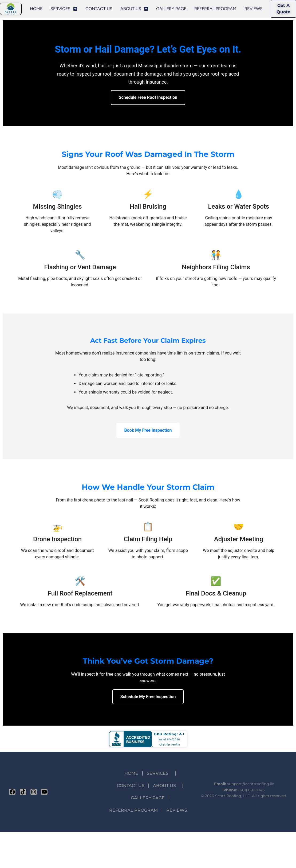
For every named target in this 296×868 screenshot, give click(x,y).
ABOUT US (134, 9)
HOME (36, 9)
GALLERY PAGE (171, 9)
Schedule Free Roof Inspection (148, 97)
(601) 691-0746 (252, 790)
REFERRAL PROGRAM (215, 9)
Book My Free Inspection (148, 430)
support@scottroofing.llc (251, 784)
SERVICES (64, 9)
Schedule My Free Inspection (148, 697)
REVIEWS (254, 9)
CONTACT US (99, 9)
